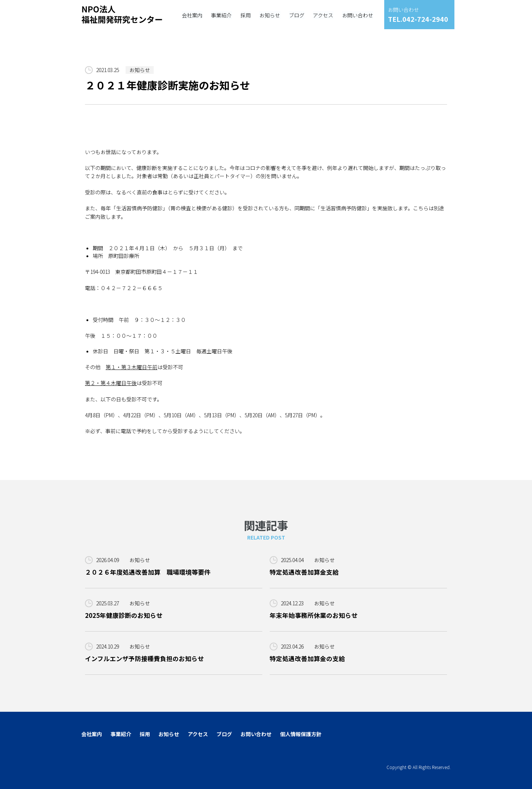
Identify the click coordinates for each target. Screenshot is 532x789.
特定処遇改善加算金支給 (304, 572)
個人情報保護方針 (301, 734)
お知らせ (140, 70)
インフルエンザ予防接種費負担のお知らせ (144, 659)
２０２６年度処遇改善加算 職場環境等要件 (148, 572)
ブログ (224, 734)
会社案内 (92, 734)
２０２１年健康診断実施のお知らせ (168, 85)
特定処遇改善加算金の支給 (307, 659)
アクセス (198, 734)
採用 (145, 734)
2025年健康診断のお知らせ (124, 615)
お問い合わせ (256, 734)
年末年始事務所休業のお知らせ (314, 615)
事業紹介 (121, 734)
